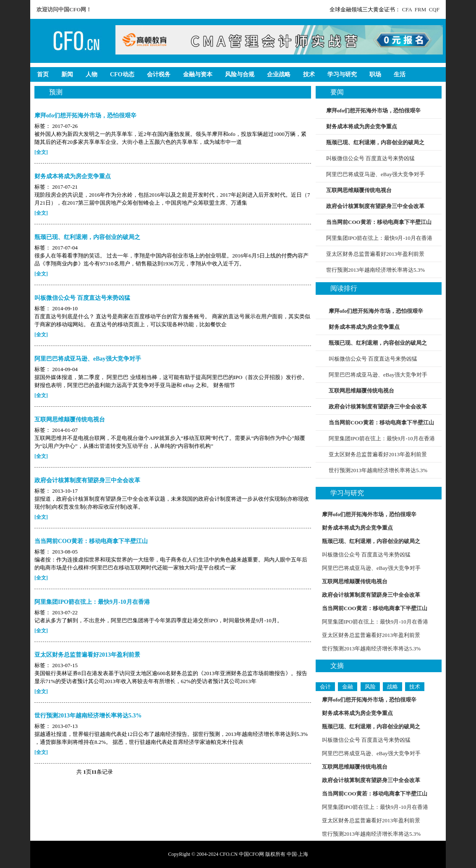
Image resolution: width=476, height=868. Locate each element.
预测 (56, 92)
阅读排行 (344, 288)
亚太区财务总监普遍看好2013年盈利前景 (375, 254)
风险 (370, 687)
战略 (392, 687)
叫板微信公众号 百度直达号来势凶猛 (370, 158)
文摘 (337, 666)
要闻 (337, 92)
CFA (407, 9)
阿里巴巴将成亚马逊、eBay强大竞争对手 (375, 174)
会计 (325, 687)
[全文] (41, 152)
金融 (348, 687)
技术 (415, 687)
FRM (420, 9)
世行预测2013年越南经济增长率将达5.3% (375, 270)
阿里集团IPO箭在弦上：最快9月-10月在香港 (379, 238)
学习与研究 (347, 493)
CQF (434, 9)
